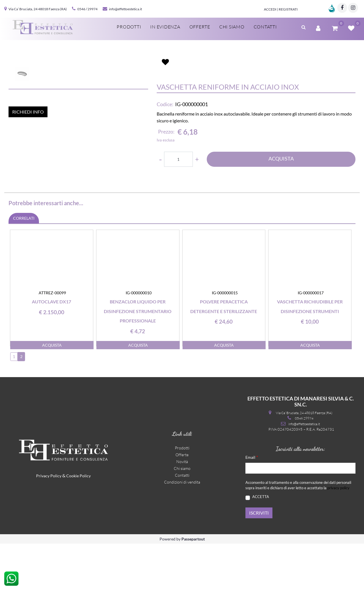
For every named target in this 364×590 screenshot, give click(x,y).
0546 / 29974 (87, 9)
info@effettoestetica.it (125, 9)
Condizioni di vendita (182, 528)
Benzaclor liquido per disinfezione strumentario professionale (138, 357)
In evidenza (165, 27)
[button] (304, 26)
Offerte (200, 27)
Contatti (265, 27)
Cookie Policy (78, 522)
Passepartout (193, 585)
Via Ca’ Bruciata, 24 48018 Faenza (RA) (38, 9)
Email (252, 503)
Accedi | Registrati (281, 9)
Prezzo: (166, 170)
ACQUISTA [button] (281, 197)
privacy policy (338, 534)
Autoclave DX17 (51, 348)
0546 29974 (304, 465)
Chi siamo (232, 27)
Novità (182, 508)
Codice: (165, 143)
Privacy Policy (49, 522)
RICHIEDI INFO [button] (28, 219)
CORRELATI (24, 264)
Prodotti (129, 27)
